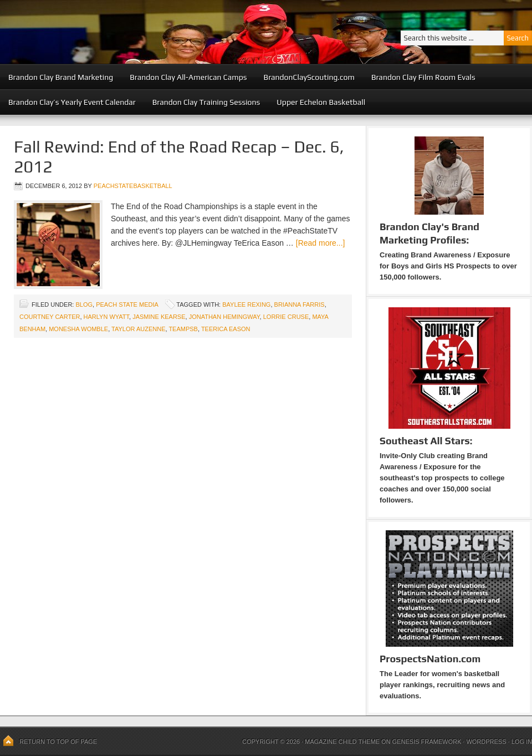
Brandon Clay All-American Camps (188, 77)
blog (84, 305)
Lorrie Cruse (286, 317)
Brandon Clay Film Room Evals (423, 77)
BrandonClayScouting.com (309, 77)
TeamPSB (183, 329)
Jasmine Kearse (159, 317)
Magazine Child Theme (342, 742)
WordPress (486, 742)
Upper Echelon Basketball (321, 102)
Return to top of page (58, 742)
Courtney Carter (50, 317)
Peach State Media (127, 305)
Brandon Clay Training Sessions (206, 102)
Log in (522, 742)
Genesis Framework (427, 742)
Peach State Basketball (136, 32)
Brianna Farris (300, 305)
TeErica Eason (226, 329)
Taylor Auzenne (138, 329)
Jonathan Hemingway (224, 317)
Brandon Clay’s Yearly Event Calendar (72, 102)
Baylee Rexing (246, 305)
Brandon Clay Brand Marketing (61, 77)
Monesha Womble (78, 329)
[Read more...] (321, 243)
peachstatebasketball (133, 186)
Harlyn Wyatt (107, 317)
